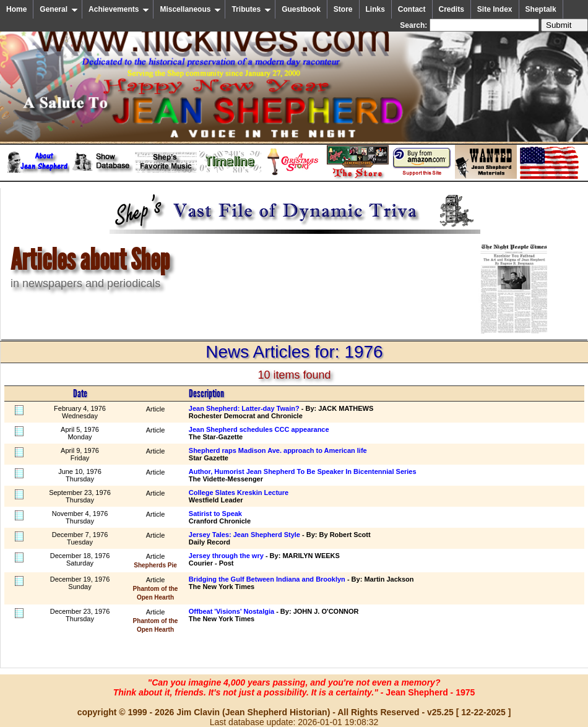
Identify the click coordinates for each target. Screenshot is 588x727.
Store (343, 9)
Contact (412, 9)
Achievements (119, 9)
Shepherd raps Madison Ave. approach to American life (278, 450)
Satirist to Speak (215, 514)
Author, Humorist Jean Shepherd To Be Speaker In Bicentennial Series (303, 471)
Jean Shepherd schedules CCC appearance (259, 429)
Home (16, 9)
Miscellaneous (190, 9)
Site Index (495, 9)
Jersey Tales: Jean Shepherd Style (244, 535)
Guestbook (301, 9)
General (59, 9)
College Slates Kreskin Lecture (239, 493)
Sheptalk (541, 9)
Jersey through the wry (226, 556)
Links (375, 9)
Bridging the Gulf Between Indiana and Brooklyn (267, 579)
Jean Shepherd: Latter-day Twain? (244, 408)
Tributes (251, 9)
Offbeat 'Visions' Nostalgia (231, 611)
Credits (452, 9)
